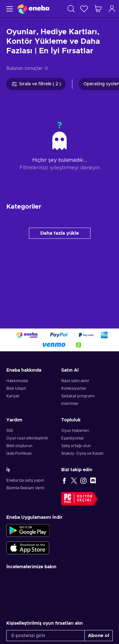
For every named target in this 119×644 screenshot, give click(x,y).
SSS (10, 431)
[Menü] (9, 9)
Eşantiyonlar (73, 438)
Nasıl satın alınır (75, 381)
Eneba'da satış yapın (25, 480)
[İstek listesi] (84, 9)
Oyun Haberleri (75, 431)
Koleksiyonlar (74, 388)
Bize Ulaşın (16, 388)
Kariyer (13, 396)
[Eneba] (33, 9)
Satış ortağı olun (76, 446)
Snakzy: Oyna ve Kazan (82, 453)
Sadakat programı (78, 396)
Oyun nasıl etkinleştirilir (27, 438)
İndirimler (70, 404)
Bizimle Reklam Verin (25, 488)
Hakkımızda (17, 381)
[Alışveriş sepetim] (98, 9)
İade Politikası (19, 453)
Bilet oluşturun (19, 446)
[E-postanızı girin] (46, 636)
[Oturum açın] (112, 9)
